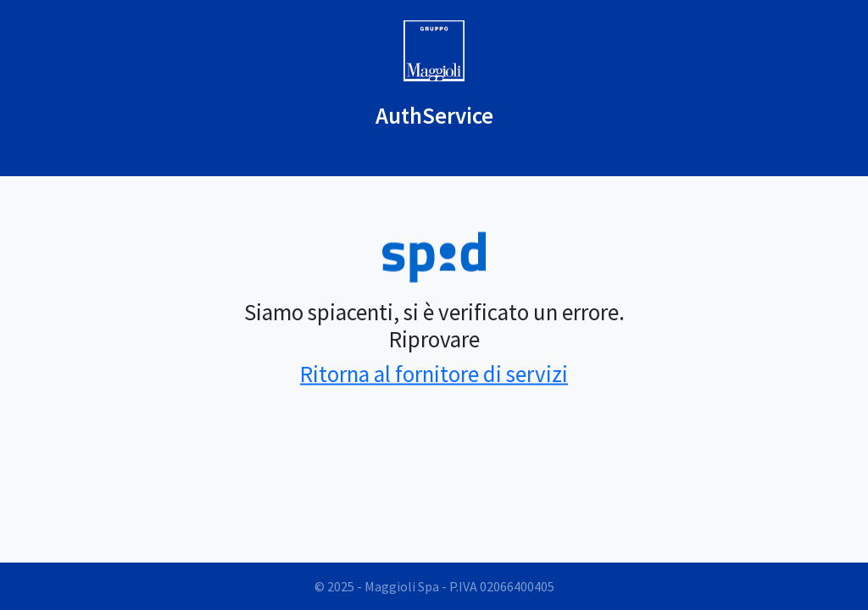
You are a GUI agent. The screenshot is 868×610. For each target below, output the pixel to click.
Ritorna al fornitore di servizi (434, 373)
